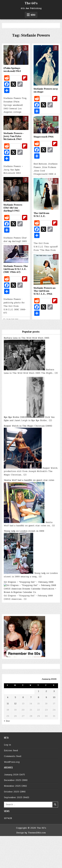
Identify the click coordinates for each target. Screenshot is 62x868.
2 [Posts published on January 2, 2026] (46, 691)
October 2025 (11, 792)
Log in (7, 745)
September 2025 (13, 797)
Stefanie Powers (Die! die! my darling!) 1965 (13, 208)
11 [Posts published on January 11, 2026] (8, 704)
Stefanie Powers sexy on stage (46, 90)
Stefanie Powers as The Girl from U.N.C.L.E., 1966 (44, 291)
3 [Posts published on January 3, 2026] (54, 691)
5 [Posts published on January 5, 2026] (15, 697)
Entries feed (11, 751)
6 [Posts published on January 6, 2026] (23, 697)
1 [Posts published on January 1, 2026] (39, 691)
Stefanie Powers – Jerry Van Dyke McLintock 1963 (14, 136)
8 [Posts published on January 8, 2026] (39, 697)
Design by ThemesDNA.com (31, 833)
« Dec (7, 721)
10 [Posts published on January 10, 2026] (54, 697)
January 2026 (11, 775)
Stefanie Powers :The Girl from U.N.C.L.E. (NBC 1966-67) (16, 269)
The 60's (31, 3)
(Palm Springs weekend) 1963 (12, 70)
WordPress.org (12, 762)
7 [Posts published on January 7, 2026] (31, 697)
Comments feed (13, 756)
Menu (33, 15)
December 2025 (12, 780)
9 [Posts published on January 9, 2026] (46, 697)
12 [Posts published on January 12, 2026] (15, 704)
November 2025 (12, 786)
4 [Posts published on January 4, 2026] (8, 697)
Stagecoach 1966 (44, 137)
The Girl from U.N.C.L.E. (41, 215)
